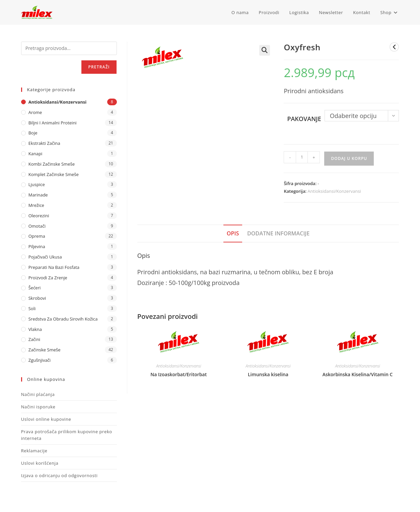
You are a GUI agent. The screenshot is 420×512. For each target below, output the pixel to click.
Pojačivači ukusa (45, 257)
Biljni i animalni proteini (53, 123)
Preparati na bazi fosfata (54, 267)
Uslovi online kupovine (46, 419)
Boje (33, 133)
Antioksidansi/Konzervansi (334, 191)
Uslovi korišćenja (40, 463)
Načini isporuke (38, 407)
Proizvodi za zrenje (48, 278)
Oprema (37, 236)
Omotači (37, 226)
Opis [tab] (233, 233)
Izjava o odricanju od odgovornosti (59, 475)
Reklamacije (34, 451)
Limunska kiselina (268, 374)
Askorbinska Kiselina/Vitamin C (358, 374)
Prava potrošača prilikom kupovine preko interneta (67, 435)
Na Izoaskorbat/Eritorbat (179, 374)
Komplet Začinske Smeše (54, 174)
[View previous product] (394, 47)
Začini (34, 339)
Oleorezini (39, 216)
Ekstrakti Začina (44, 143)
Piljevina (37, 246)
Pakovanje (304, 119)
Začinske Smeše (45, 350)
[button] (265, 50)
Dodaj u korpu (349, 158)
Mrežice (36, 205)
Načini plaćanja (38, 394)
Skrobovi (37, 298)
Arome (35, 112)
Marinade (38, 195)
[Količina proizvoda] (302, 157)
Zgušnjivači (40, 360)
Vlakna (35, 329)
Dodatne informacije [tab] (278, 233)
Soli (32, 308)
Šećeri (35, 288)
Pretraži (99, 67)
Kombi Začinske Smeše (52, 164)
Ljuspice (37, 184)
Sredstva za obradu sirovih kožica (63, 319)
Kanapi (36, 154)
